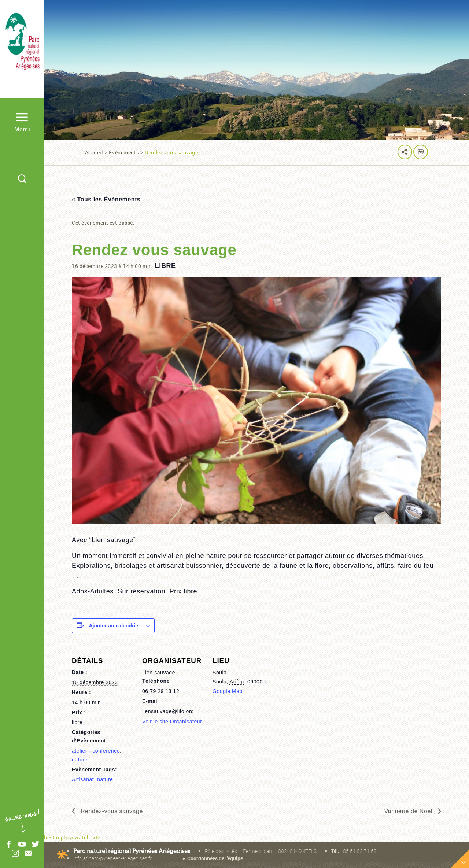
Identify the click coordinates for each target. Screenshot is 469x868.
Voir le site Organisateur (172, 722)
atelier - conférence (96, 751)
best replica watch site (72, 837)
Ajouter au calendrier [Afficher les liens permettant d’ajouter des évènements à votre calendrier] (114, 626)
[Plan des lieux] (356, 720)
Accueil (94, 152)
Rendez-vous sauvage (111, 811)
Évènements (124, 152)
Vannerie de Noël (409, 811)
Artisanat (83, 779)
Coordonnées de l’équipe (215, 858)
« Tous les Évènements (106, 199)
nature (80, 760)
